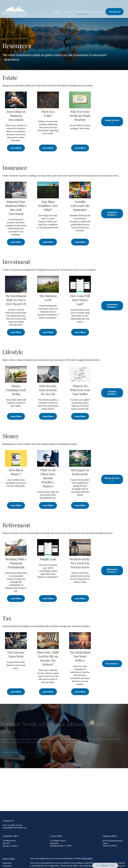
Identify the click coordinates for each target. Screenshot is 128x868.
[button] (57, 6)
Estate (10, 77)
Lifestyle (13, 352)
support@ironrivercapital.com (15, 828)
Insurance (15, 168)
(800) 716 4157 (16, 825)
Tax (7, 618)
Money (11, 436)
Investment (17, 262)
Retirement (16, 525)
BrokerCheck (87, 859)
